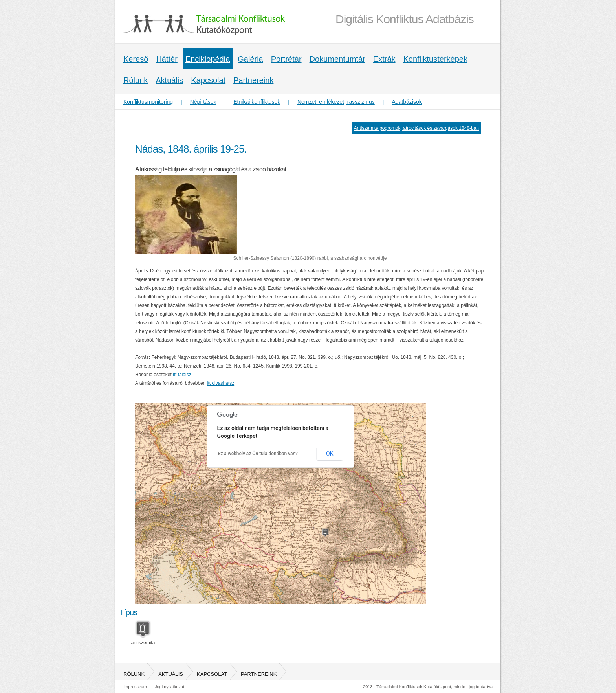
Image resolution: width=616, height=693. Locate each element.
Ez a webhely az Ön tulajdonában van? (258, 454)
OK (330, 454)
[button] (325, 532)
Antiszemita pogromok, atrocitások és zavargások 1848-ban (416, 128)
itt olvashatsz (221, 383)
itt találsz (182, 375)
